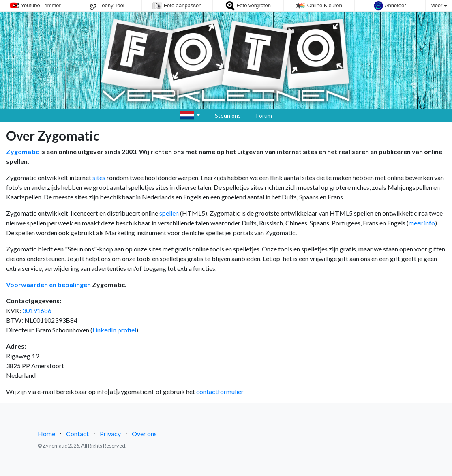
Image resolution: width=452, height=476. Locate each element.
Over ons (144, 434)
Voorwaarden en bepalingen (48, 284)
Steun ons (224, 115)
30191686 (37, 310)
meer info (422, 223)
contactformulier (220, 391)
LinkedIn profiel (114, 330)
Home (46, 434)
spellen (169, 213)
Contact (77, 434)
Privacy (110, 434)
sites (99, 177)
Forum (260, 115)
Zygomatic (22, 151)
